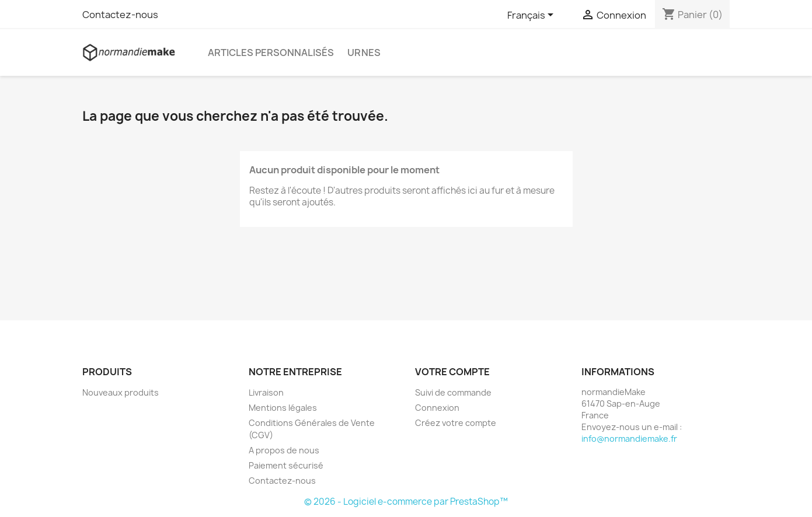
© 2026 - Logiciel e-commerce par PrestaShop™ (406, 502)
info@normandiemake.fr (629, 439)
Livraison (266, 392)
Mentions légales (283, 408)
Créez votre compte (456, 423)
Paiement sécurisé (286, 465)
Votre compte (452, 372)
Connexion (437, 408)
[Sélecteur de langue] (532, 16)
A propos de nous (284, 450)
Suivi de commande (453, 392)
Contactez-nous (120, 15)
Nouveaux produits (121, 392)
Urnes (364, 53)
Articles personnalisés (271, 53)
